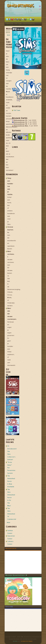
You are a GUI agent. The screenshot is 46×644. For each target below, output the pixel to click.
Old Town (17, 110)
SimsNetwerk (21, 6)
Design (15, 641)
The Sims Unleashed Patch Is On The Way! (11, 498)
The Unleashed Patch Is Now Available (11, 481)
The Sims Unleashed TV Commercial (12, 514)
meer (9, 35)
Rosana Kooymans (27, 641)
